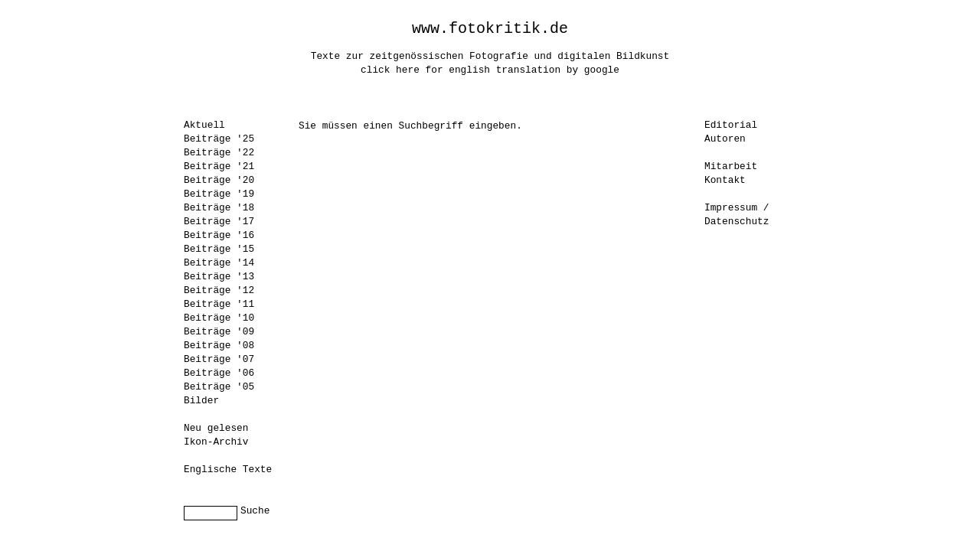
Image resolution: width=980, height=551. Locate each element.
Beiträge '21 (219, 166)
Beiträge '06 (219, 373)
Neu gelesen (216, 428)
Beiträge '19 (219, 194)
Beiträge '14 (219, 263)
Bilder (201, 401)
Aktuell (204, 125)
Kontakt (725, 180)
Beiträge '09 (219, 332)
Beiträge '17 (219, 222)
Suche (255, 511)
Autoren (725, 139)
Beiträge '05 (219, 387)
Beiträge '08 (219, 346)
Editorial (731, 125)
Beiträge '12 (219, 290)
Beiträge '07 (219, 359)
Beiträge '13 (219, 277)
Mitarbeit (731, 166)
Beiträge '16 (219, 235)
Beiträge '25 (219, 139)
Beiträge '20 (219, 180)
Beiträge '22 (219, 153)
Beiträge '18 (219, 208)
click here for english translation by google (490, 70)
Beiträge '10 (219, 318)
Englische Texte (228, 469)
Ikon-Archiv (216, 442)
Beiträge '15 (219, 249)
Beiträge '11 (219, 304)
